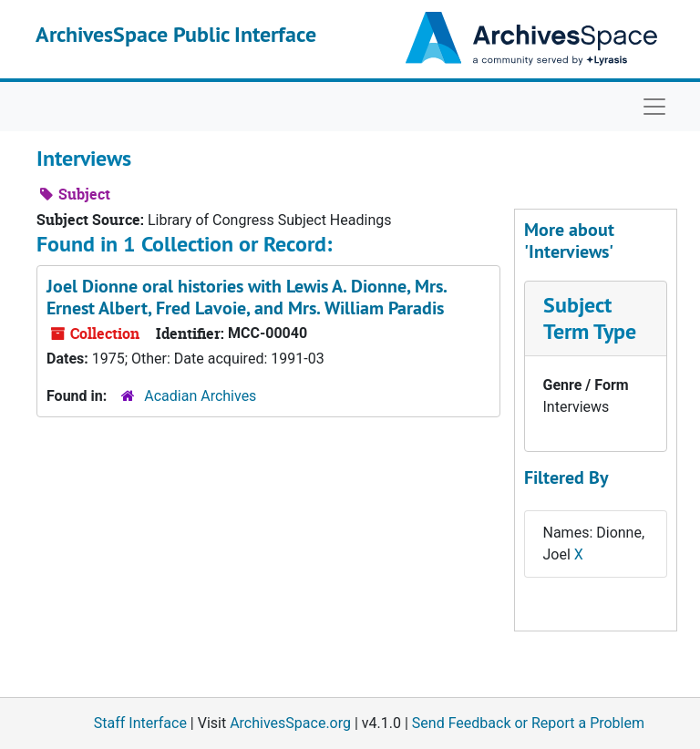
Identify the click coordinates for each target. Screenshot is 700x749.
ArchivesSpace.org (290, 723)
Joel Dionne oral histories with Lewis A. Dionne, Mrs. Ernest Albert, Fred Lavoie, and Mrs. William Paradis (247, 297)
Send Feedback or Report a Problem (528, 723)
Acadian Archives (200, 396)
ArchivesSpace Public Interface (176, 34)
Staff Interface (140, 723)
